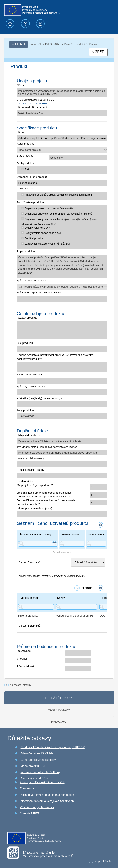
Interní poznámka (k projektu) (34, 508)
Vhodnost (23, 659)
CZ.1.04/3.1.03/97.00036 (32, 104)
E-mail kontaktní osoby (31, 470)
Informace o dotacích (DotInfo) (40, 772)
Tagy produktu (25, 410)
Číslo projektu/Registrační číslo (35, 100)
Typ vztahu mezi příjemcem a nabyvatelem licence (47, 447)
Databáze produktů (75, 44)
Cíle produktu (25, 343)
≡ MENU (19, 44)
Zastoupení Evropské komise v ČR (42, 782)
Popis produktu (26, 251)
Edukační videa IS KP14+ (37, 753)
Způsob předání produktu (32, 281)
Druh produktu (25, 163)
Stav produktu (25, 156)
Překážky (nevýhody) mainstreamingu (39, 398)
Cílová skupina (26, 189)
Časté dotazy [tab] (59, 710)
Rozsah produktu (27, 318)
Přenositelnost (25, 666)
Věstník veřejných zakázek (37, 807)
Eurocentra (27, 788)
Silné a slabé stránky (29, 374)
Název (21, 85)
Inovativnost (24, 651)
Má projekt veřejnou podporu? (35, 485)
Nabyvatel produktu (28, 435)
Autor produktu (26, 144)
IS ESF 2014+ (53, 44)
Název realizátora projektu (33, 107)
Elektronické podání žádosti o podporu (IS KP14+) (53, 747)
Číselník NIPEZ (30, 813)
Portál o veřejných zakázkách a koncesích (47, 795)
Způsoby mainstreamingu (32, 386)
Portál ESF (36, 44)
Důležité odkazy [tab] (59, 698)
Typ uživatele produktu (30, 202)
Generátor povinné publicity (38, 760)
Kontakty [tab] (59, 722)
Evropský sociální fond (35, 778)
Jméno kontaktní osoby (31, 458)
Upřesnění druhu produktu (33, 177)
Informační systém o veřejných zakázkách (47, 801)
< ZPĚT (98, 52)
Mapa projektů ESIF (33, 766)
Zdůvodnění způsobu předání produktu (40, 293)
